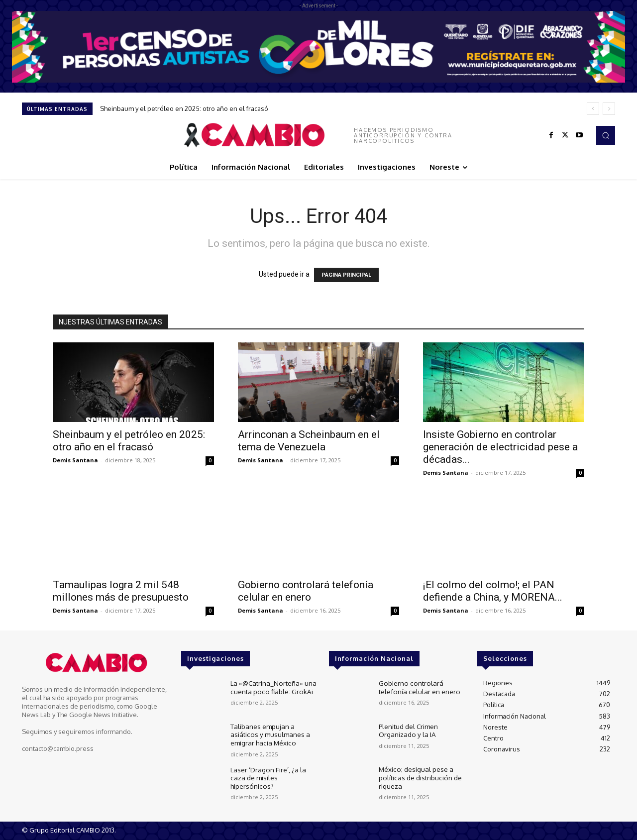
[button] (606, 135)
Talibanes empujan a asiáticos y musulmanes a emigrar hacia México (268, 734)
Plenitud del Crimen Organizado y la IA (408, 730)
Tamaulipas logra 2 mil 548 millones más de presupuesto (121, 591)
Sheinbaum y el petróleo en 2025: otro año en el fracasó (184, 108)
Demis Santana (75, 460)
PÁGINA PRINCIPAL (346, 275)
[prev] (593, 109)
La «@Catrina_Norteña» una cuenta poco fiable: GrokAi (271, 687)
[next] (609, 109)
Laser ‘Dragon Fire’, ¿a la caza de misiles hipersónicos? (274, 773)
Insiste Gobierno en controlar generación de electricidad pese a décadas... (500, 447)
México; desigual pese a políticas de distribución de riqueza (419, 777)
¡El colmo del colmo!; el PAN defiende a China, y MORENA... (493, 591)
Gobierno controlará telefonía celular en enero (306, 591)
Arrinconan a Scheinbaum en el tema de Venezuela (309, 441)
